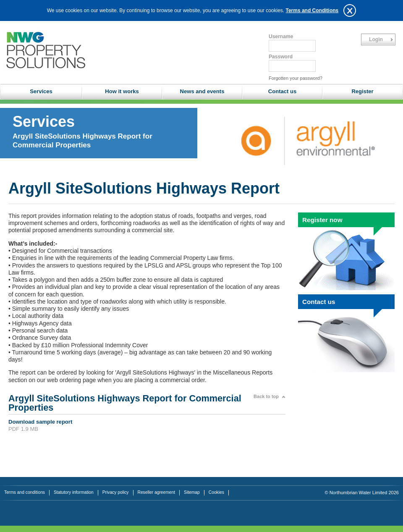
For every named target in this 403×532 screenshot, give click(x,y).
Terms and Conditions (312, 10)
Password (281, 57)
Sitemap (192, 492)
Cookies (216, 492)
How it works (122, 91)
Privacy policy (116, 492)
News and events (202, 91)
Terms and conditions (25, 492)
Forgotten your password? (296, 78)
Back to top (266, 396)
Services (41, 91)
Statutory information (74, 492)
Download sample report (40, 422)
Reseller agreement (157, 492)
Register (362, 91)
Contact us (282, 91)
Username (281, 37)
